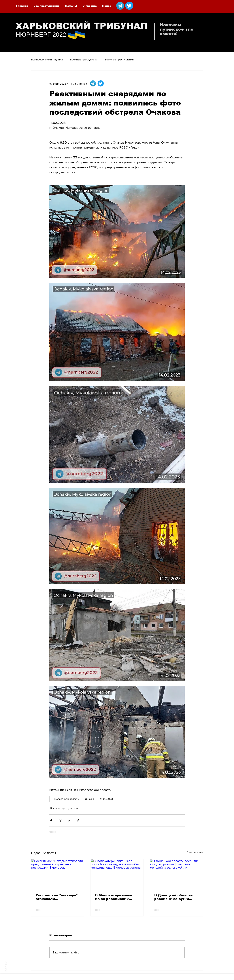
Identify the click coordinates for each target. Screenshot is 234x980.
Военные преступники (84, 59)
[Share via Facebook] (51, 821)
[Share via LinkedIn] (69, 821)
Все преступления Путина (47, 59)
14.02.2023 (106, 799)
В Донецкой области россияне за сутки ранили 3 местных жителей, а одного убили (173, 897)
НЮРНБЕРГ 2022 (41, 34)
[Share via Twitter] (60, 821)
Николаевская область (65, 799)
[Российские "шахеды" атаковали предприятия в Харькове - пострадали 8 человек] (58, 874)
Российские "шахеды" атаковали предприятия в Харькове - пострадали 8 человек (57, 897)
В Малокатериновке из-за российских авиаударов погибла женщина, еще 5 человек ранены (114, 897)
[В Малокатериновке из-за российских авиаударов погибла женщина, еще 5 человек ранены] (117, 874)
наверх (6, 968)
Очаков (89, 799)
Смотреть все (195, 852)
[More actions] (182, 84)
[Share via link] (78, 821)
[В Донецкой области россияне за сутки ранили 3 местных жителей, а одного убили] (176, 874)
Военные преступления (119, 59)
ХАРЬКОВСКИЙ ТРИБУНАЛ (81, 26)
